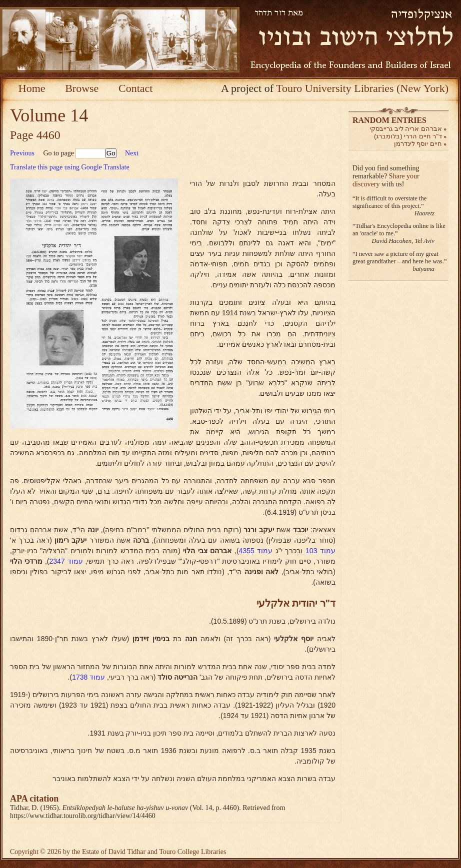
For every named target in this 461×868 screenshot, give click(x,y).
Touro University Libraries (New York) (362, 88)
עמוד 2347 (66, 561)
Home (32, 88)
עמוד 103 (320, 551)
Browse (82, 88)
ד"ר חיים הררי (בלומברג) (408, 136)
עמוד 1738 (88, 677)
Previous (22, 153)
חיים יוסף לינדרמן (418, 144)
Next (132, 153)
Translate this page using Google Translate (70, 167)
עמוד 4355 (256, 551)
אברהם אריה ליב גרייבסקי (406, 129)
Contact (135, 88)
